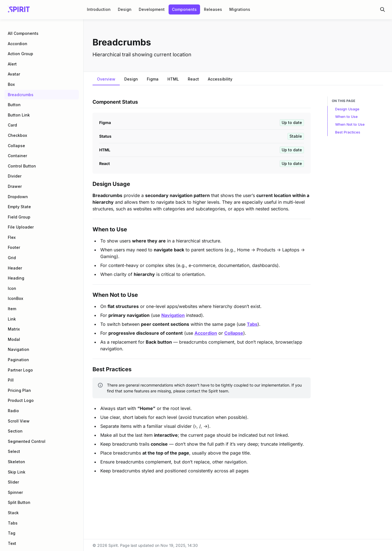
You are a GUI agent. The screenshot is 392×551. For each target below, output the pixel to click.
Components (184, 9)
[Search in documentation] (383, 9)
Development (152, 9)
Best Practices (348, 132)
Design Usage (347, 109)
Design (125, 9)
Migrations (240, 9)
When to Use (346, 116)
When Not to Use (350, 124)
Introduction (99, 9)
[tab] (106, 80)
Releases (213, 9)
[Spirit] (19, 10)
